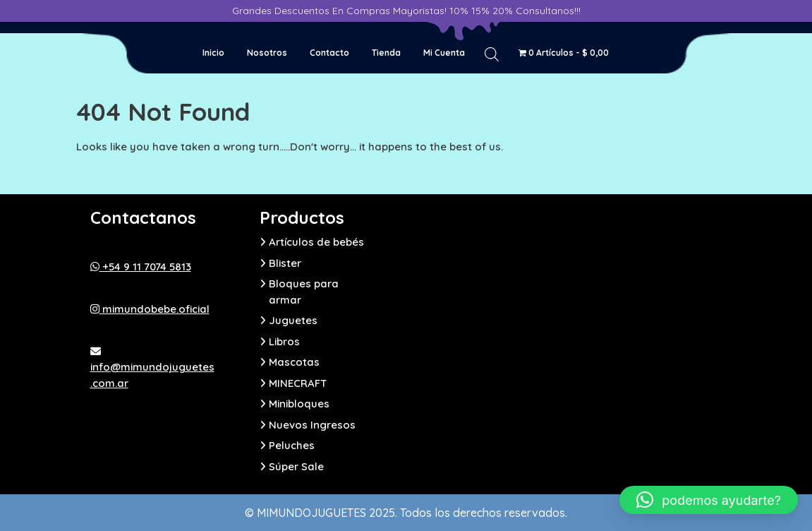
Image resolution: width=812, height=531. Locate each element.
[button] (709, 500)
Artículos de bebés (316, 242)
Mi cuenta (444, 53)
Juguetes (293, 320)
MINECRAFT (298, 383)
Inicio (213, 53)
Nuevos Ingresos (312, 425)
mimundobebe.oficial (150, 309)
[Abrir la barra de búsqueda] (492, 54)
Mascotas (294, 362)
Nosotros (267, 53)
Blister (285, 263)
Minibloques (299, 404)
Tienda (386, 53)
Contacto (329, 53)
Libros (284, 341)
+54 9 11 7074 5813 (141, 267)
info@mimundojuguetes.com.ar (152, 368)
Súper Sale (296, 466)
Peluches (292, 445)
